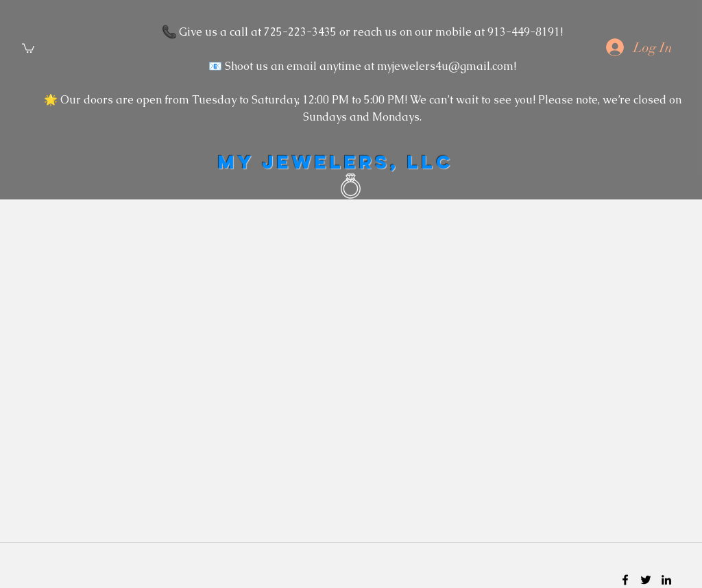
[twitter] (646, 580)
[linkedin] (666, 580)
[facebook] (625, 580)
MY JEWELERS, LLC (336, 162)
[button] (28, 48)
